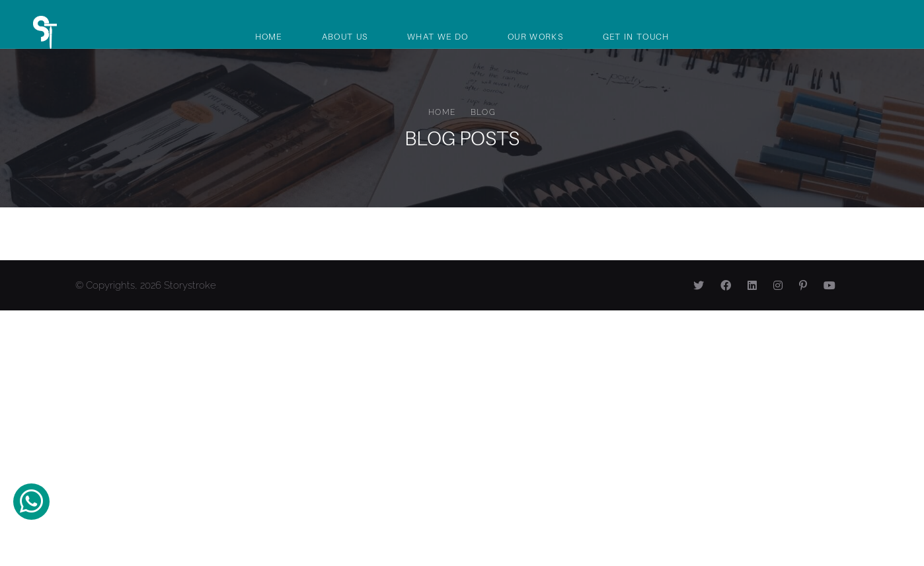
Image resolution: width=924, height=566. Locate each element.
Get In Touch (636, 36)
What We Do (438, 36)
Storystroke (190, 285)
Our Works (535, 36)
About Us (345, 36)
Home (269, 36)
